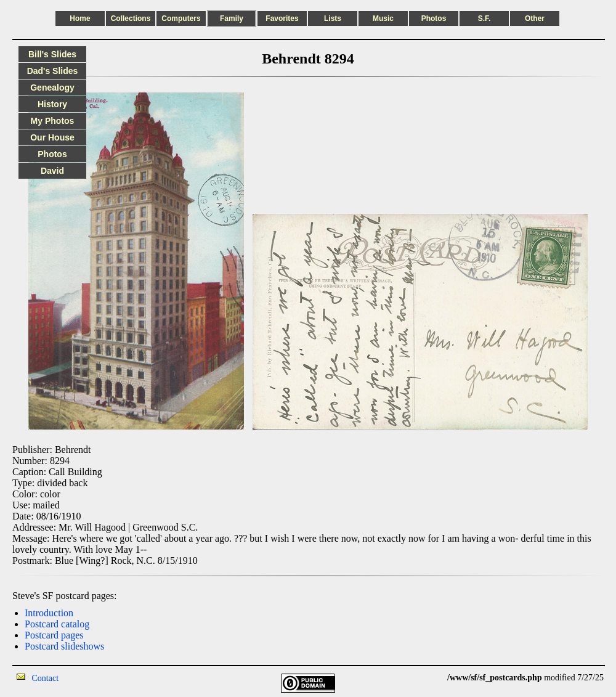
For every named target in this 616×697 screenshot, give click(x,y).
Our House (52, 137)
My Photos (53, 121)
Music (383, 18)
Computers (181, 18)
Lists (333, 18)
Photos (434, 18)
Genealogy (52, 88)
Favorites (282, 18)
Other (535, 18)
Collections (131, 18)
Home (80, 18)
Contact (46, 678)
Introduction (49, 613)
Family (232, 18)
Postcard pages (54, 635)
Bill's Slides (52, 54)
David (52, 171)
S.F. (484, 18)
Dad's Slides (53, 71)
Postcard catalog (57, 624)
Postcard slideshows (64, 646)
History (52, 104)
